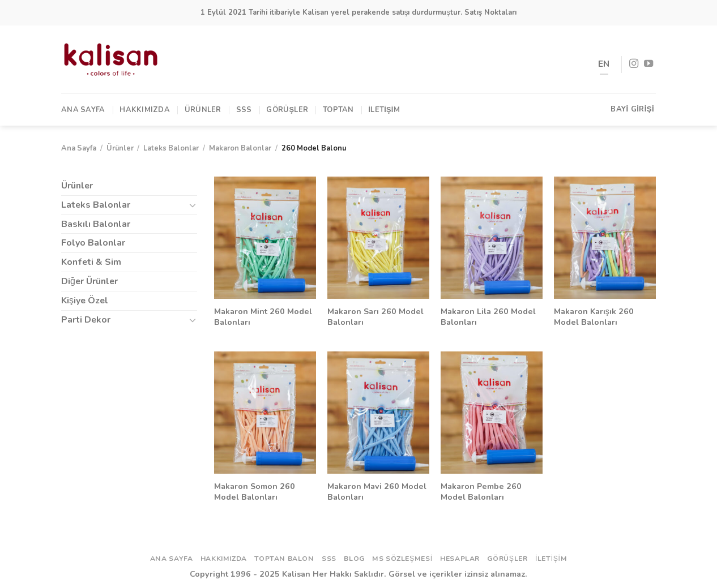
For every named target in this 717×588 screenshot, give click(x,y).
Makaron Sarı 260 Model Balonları (375, 317)
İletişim (384, 110)
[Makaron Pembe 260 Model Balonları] (492, 413)
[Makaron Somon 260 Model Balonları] (265, 413)
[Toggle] (193, 205)
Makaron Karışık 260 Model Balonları (594, 317)
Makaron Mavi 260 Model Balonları (377, 492)
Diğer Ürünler (89, 281)
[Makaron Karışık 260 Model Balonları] (605, 238)
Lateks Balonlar (171, 148)
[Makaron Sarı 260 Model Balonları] (378, 238)
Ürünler (203, 110)
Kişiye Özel (85, 301)
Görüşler (287, 110)
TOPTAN (338, 110)
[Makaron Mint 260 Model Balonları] (265, 238)
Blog (354, 559)
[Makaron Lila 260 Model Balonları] (492, 238)
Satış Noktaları (490, 12)
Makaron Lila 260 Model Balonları (488, 317)
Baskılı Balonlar (96, 224)
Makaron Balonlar (240, 148)
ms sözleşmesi (402, 559)
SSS (244, 110)
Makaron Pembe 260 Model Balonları (481, 492)
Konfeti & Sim (91, 262)
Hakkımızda (145, 110)
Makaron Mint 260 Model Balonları (263, 317)
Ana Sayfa (83, 110)
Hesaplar (460, 559)
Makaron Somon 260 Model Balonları (255, 492)
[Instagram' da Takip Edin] (634, 64)
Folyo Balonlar (93, 243)
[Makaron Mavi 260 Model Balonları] (378, 413)
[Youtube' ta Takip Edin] (648, 64)
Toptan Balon (284, 559)
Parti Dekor (86, 320)
